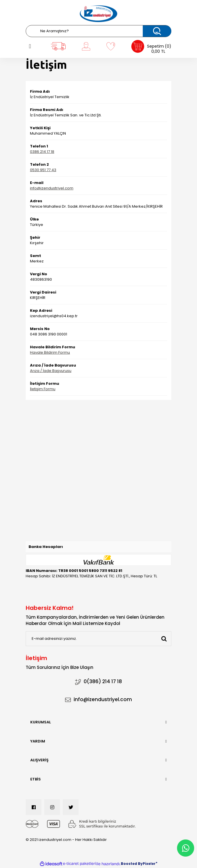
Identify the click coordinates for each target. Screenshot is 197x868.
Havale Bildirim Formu (50, 352)
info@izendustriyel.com (52, 188)
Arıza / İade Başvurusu (51, 371)
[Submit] (164, 639)
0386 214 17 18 (42, 152)
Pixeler (149, 864)
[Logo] (98, 14)
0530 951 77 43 (43, 170)
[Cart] (151, 46)
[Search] (98, 31)
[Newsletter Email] (98, 639)
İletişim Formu (43, 389)
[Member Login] (86, 46)
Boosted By (132, 864)
